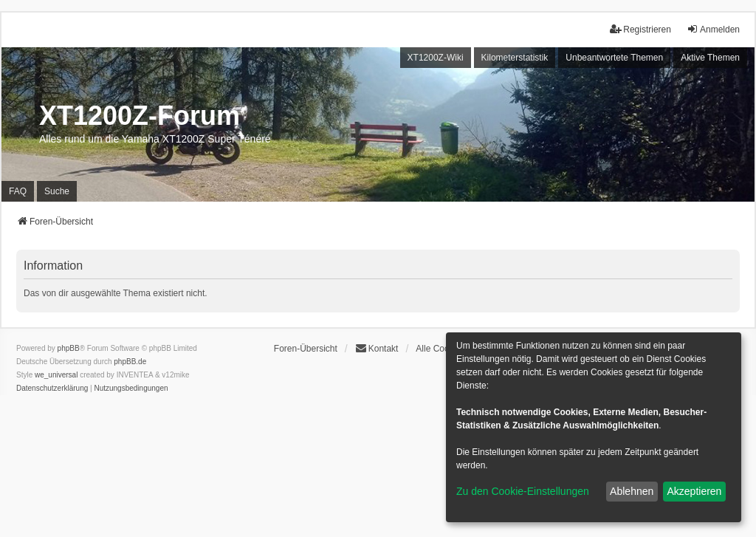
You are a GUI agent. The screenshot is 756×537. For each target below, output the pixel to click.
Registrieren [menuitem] (640, 29)
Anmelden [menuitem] (713, 29)
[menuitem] (52, 389)
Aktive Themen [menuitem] (710, 58)
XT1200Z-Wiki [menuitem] (436, 58)
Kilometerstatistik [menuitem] (515, 58)
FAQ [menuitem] (18, 191)
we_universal (56, 375)
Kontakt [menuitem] (377, 348)
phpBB (69, 348)
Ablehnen (632, 491)
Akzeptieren (694, 491)
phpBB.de (130, 362)
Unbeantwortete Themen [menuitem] (614, 58)
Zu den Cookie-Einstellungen (523, 491)
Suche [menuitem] (57, 191)
